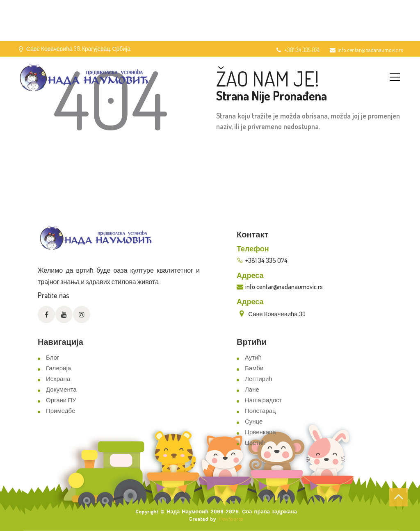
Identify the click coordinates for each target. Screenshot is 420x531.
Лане (252, 389)
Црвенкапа (260, 432)
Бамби (254, 368)
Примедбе (60, 411)
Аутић (253, 357)
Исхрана (58, 379)
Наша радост (264, 400)
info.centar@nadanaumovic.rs (366, 50)
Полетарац (260, 411)
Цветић (255, 443)
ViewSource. (231, 519)
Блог (52, 357)
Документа (61, 389)
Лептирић (259, 379)
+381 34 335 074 (297, 50)
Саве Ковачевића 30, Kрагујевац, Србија (78, 49)
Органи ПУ (61, 400)
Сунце (254, 421)
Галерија (58, 368)
